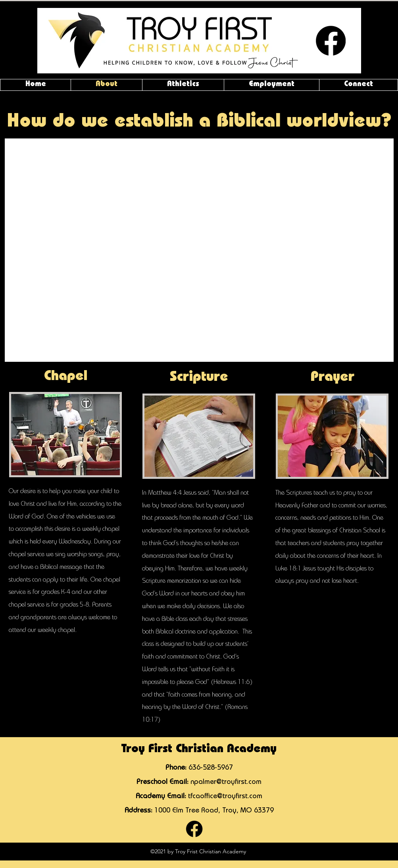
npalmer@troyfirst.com (226, 782)
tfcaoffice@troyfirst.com (225, 797)
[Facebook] (331, 41)
